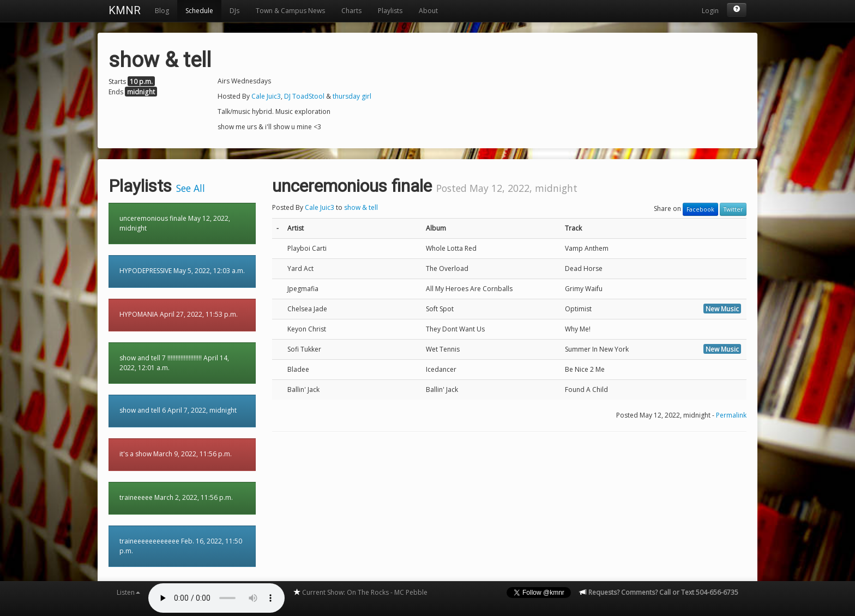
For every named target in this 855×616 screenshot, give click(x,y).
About (428, 11)
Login (710, 11)
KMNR (125, 10)
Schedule (199, 11)
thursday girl (352, 96)
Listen (128, 592)
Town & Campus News (290, 11)
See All (191, 188)
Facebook (700, 209)
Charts (351, 11)
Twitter (733, 209)
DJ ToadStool (304, 96)
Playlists (390, 11)
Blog (162, 11)
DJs (234, 11)
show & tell (361, 207)
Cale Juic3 (266, 96)
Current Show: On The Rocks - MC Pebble (360, 592)
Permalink (731, 415)
